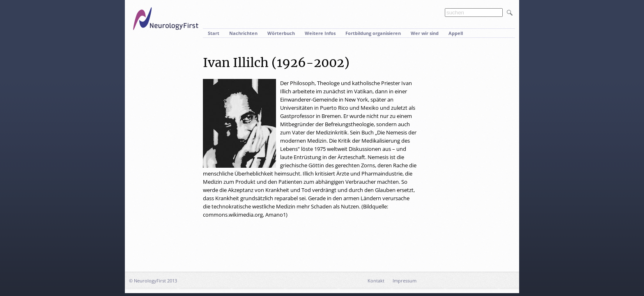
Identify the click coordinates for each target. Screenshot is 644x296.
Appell (456, 33)
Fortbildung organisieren (373, 33)
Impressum (405, 281)
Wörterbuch (281, 33)
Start (214, 33)
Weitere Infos (320, 33)
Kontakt (376, 281)
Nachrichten (243, 33)
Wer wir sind (425, 33)
